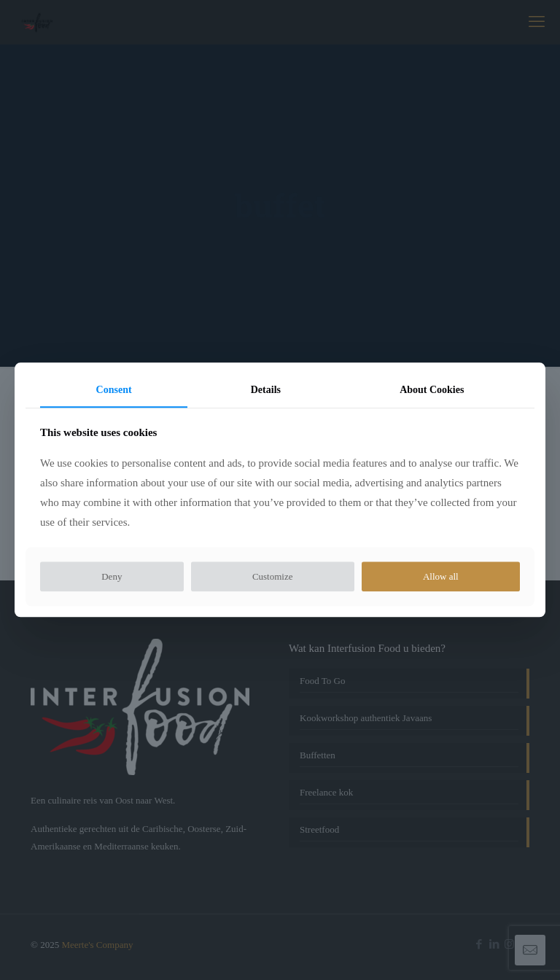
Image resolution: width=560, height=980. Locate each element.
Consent (114, 390)
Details (266, 390)
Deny (112, 576)
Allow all (441, 576)
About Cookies (432, 390)
